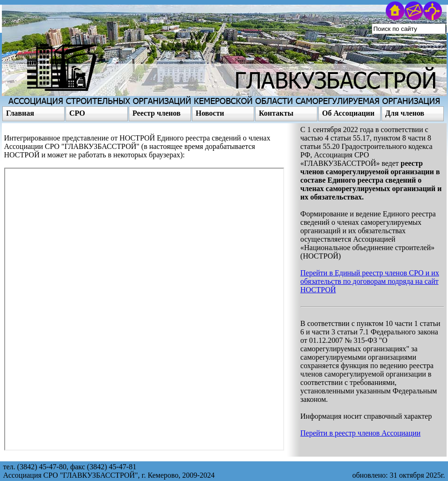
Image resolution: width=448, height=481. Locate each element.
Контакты (276, 113)
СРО (77, 113)
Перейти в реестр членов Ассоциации (361, 433)
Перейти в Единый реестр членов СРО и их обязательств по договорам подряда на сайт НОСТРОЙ (370, 281)
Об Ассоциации (348, 113)
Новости (210, 113)
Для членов (405, 113)
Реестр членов (157, 113)
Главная (20, 113)
